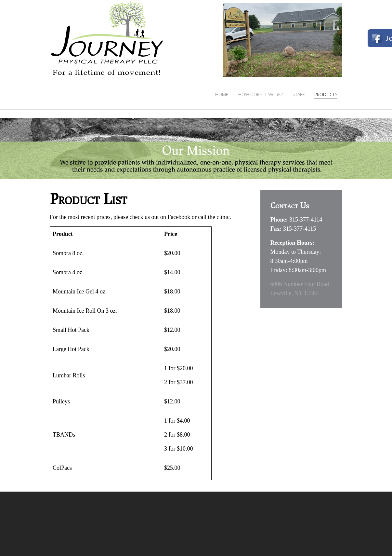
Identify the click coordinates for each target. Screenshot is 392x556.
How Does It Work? (261, 95)
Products (326, 95)
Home (222, 95)
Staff (299, 95)
